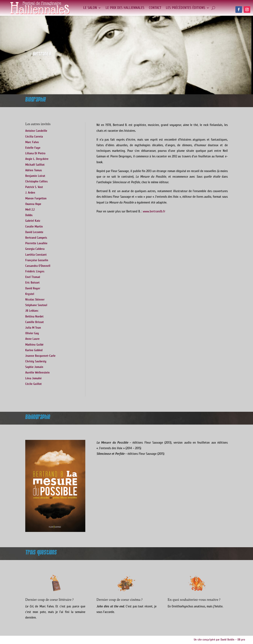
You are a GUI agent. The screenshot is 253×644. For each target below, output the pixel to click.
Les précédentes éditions (186, 8)
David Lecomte (34, 232)
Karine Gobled (34, 350)
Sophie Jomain (34, 367)
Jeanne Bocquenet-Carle (40, 356)
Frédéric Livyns (35, 271)
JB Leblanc (32, 311)
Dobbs (29, 215)
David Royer (33, 288)
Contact (155, 8)
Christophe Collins (36, 181)
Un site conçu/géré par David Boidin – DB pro (219, 640)
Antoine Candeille (36, 131)
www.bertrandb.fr (154, 211)
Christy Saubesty (36, 361)
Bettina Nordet (34, 317)
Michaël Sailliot (35, 165)
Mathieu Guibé (34, 345)
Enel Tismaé (33, 277)
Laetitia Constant (36, 255)
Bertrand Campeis (36, 238)
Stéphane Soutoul (36, 305)
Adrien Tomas (34, 170)
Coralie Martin (34, 227)
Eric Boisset (32, 283)
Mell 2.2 (30, 210)
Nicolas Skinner (35, 300)
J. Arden (30, 193)
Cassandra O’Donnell (38, 266)
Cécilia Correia (34, 137)
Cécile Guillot (33, 384)
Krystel (30, 294)
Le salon (90, 8)
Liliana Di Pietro (35, 153)
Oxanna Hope (33, 204)
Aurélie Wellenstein (37, 373)
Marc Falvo (32, 142)
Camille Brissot (34, 322)
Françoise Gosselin (37, 260)
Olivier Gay (32, 333)
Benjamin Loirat (35, 176)
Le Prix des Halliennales (125, 8)
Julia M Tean (33, 328)
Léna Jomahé (33, 378)
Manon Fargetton (36, 198)
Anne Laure (32, 339)
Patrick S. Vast (34, 187)
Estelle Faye (33, 148)
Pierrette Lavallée (36, 243)
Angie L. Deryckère (37, 159)
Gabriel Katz (33, 221)
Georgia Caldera (35, 249)
